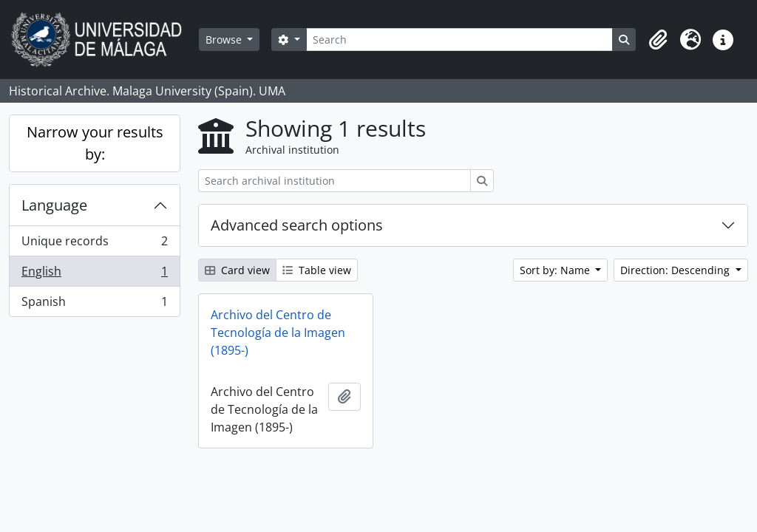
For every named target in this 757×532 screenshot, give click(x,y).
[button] (658, 40)
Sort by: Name (556, 270)
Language (54, 205)
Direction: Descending (676, 270)
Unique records (94, 244)
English (94, 274)
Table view (317, 270)
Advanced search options (297, 225)
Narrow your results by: (95, 143)
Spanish (94, 304)
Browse (225, 40)
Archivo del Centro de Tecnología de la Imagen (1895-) (278, 332)
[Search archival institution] (335, 181)
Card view (237, 270)
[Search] (459, 40)
